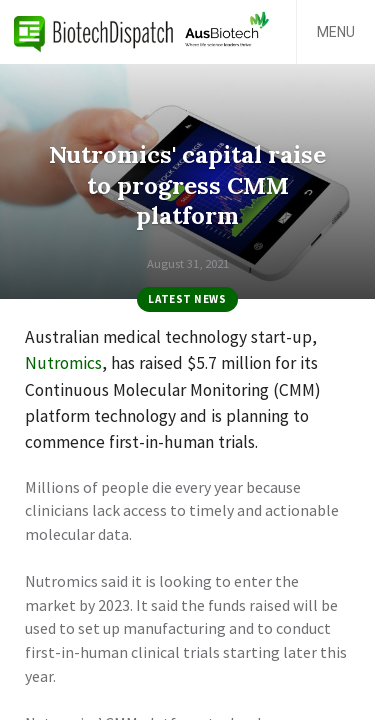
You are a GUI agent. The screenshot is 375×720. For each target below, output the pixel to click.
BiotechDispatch (94, 32)
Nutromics (63, 363)
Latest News (187, 299)
